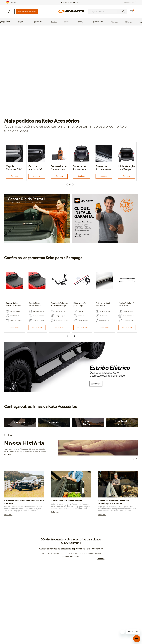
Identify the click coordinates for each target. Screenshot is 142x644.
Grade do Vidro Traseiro (98, 22)
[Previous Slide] (68, 336)
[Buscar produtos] (123, 11)
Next (74, 184)
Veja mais (8, 455)
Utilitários (128, 22)
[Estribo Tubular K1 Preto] (127, 301)
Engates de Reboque (38, 22)
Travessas (115, 22)
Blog (140, 22)
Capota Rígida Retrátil (5, 22)
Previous (67, 184)
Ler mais (101, 559)
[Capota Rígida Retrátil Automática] (14, 301)
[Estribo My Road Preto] (104, 301)
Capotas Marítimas (21, 22)
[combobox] (108, 11)
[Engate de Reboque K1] (60, 301)
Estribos (54, 22)
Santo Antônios (81, 22)
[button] (70, 336)
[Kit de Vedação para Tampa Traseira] (82, 301)
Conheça (14, 176)
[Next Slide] (74, 336)
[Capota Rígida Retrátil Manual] (37, 301)
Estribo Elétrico (66, 22)
